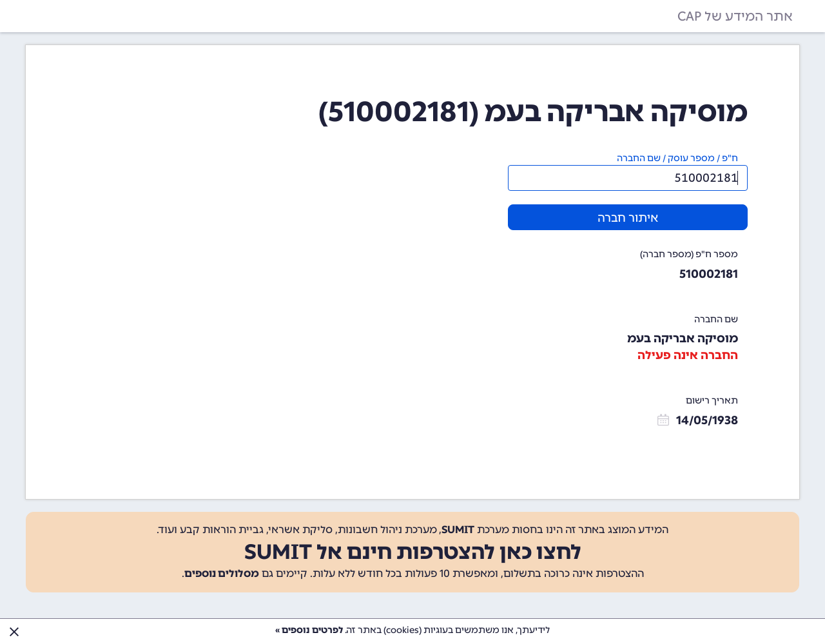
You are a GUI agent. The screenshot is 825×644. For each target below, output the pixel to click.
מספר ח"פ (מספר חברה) (689, 254)
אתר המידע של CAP (735, 16)
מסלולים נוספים (222, 573)
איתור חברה (628, 218)
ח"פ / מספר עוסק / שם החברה (677, 158)
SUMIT (458, 530)
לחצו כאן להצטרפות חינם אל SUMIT (413, 552)
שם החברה (716, 319)
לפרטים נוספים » (309, 630)
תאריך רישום (712, 401)
